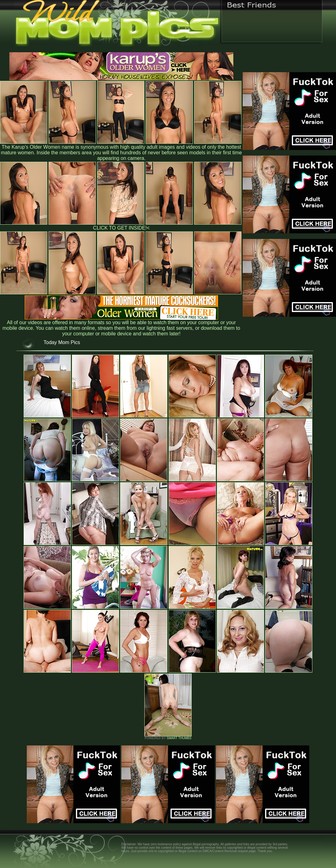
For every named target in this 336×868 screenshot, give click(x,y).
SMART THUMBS (179, 738)
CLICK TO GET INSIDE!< (121, 228)
